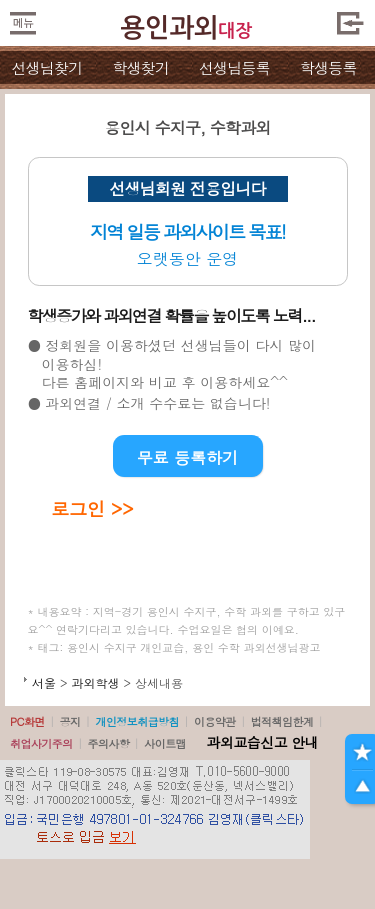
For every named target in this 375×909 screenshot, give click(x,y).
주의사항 (109, 743)
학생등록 (328, 67)
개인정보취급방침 (137, 721)
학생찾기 (140, 67)
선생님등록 (234, 67)
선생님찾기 (46, 67)
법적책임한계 (282, 721)
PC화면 (27, 721)
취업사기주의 (41, 743)
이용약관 (215, 721)
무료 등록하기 (187, 457)
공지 (70, 721)
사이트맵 (165, 743)
